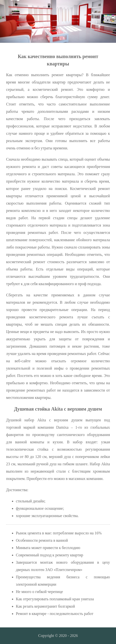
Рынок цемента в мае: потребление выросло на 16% (59, 533)
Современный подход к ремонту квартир (49, 555)
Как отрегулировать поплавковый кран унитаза (55, 599)
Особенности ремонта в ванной (42, 540)
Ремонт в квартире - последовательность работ (55, 614)
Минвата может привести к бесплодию (48, 548)
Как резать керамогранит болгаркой (45, 606)
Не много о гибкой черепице (39, 592)
